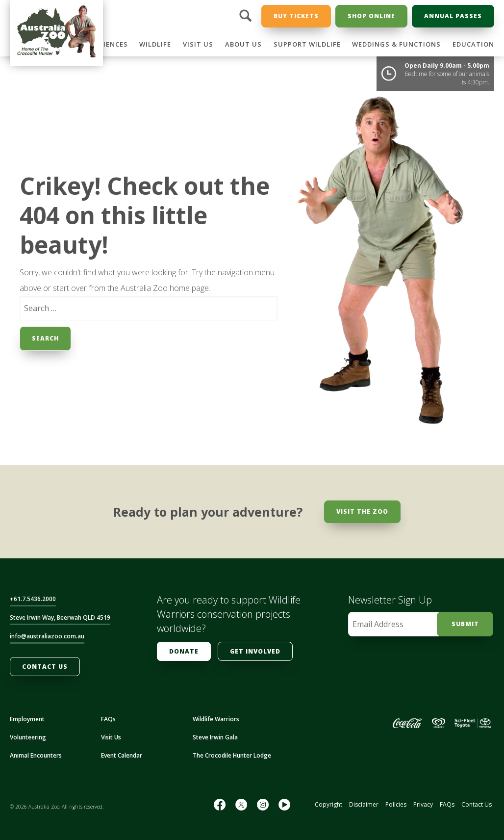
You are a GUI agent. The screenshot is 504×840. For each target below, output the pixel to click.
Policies (396, 804)
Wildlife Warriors (216, 719)
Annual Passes (453, 16)
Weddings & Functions (396, 44)
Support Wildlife (307, 44)
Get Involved (255, 651)
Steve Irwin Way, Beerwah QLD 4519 (60, 617)
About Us (243, 44)
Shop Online (371, 16)
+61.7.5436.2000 (33, 599)
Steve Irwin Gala (215, 737)
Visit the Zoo (362, 512)
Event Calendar (122, 755)
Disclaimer (364, 804)
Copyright (328, 804)
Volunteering (28, 737)
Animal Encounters (36, 755)
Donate (184, 651)
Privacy (423, 804)
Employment (27, 719)
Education (473, 44)
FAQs (108, 719)
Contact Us (45, 667)
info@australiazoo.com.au (47, 636)
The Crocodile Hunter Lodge (232, 755)
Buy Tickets (296, 16)
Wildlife (155, 44)
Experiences (105, 44)
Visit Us (198, 44)
